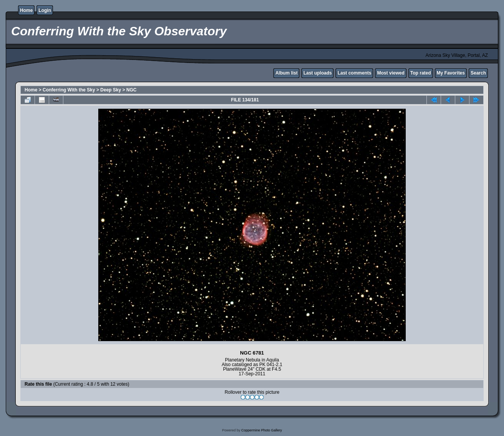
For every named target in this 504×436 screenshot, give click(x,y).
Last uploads (317, 73)
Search (478, 73)
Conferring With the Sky (69, 90)
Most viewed (391, 73)
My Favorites (451, 73)
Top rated (421, 73)
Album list (286, 73)
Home (26, 10)
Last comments (354, 73)
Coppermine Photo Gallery (261, 430)
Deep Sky (111, 90)
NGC (131, 90)
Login (45, 10)
